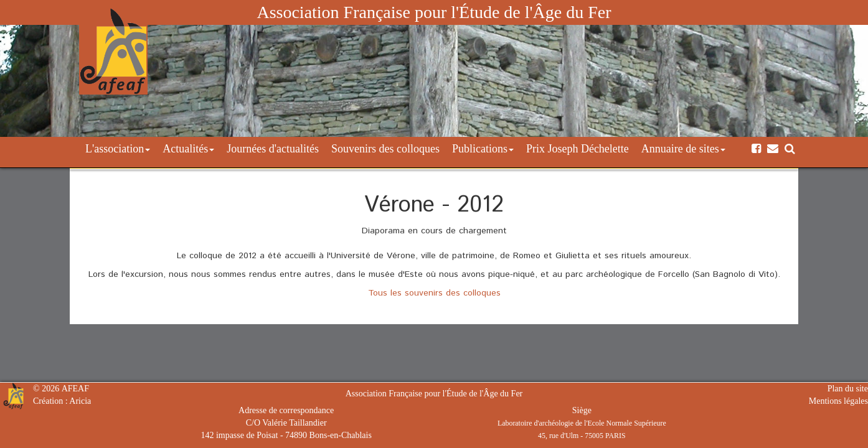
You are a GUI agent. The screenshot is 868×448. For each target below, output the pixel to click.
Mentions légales (838, 401)
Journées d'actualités (273, 149)
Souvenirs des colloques (385, 149)
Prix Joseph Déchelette (578, 149)
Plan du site (848, 389)
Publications (483, 149)
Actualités (188, 149)
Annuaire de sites (683, 149)
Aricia (80, 401)
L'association (118, 149)
